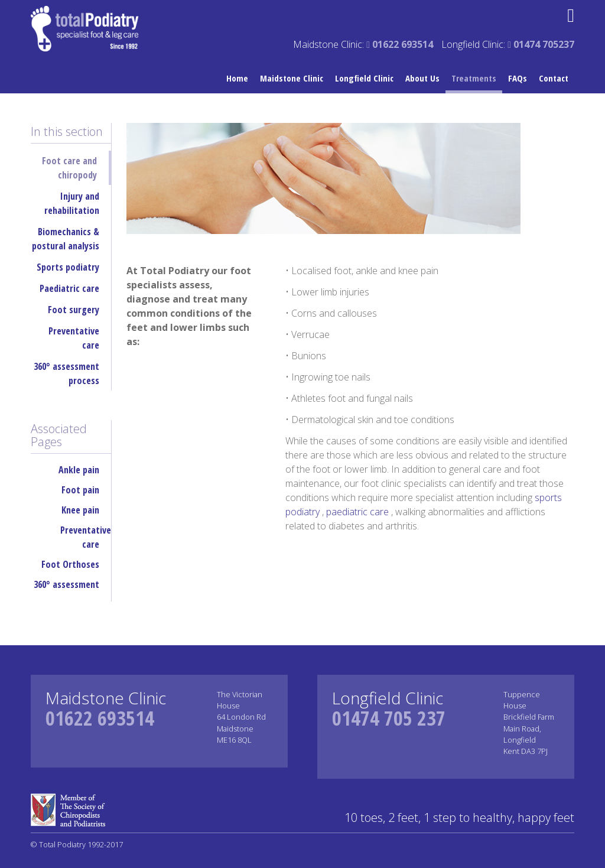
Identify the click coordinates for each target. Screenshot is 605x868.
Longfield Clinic (364, 78)
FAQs (518, 78)
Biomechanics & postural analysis (66, 239)
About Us (422, 78)
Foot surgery (74, 310)
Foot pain (80, 490)
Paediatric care (69, 288)
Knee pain (80, 510)
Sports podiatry (68, 267)
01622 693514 (100, 718)
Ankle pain (79, 470)
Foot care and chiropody (69, 168)
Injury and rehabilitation (72, 203)
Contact (554, 78)
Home (237, 78)
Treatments (474, 78)
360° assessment (66, 584)
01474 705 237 (389, 718)
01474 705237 (541, 44)
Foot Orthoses (70, 564)
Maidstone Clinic (292, 78)
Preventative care (74, 338)
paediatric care (359, 512)
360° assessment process (66, 373)
